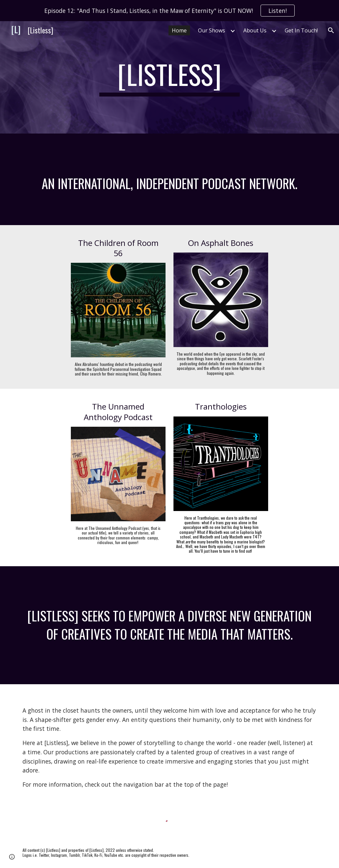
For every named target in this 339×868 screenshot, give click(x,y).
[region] (169, 11)
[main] (170, 77)
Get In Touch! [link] (301, 30)
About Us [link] (255, 30)
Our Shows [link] (212, 30)
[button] (331, 30)
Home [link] (179, 30)
